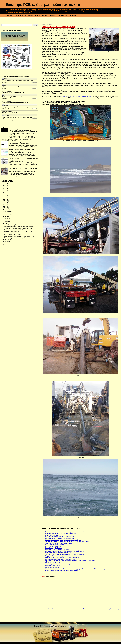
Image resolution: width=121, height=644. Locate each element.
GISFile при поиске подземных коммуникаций (60, 564)
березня (7, 240)
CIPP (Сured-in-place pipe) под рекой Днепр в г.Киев (62, 570)
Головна (9, 15)
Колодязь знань (34, 15)
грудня (7, 210)
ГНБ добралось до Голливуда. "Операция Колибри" (62, 558)
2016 (5, 199)
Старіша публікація (113, 609)
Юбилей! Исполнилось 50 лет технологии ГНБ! (61, 533)
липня (7, 218)
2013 (5, 204)
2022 (5, 189)
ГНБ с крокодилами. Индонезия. (56, 545)
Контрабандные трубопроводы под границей (16, 225)
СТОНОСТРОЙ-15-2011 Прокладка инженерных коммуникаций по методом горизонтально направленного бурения (23, 160)
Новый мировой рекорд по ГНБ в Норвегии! (60, 537)
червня (7, 220)
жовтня (7, 213)
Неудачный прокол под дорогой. (56, 556)
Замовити (63, 15)
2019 (5, 194)
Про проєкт (73, 15)
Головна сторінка (80, 609)
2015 (5, 201)
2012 (5, 206)
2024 (5, 185)
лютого (7, 241)
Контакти (54, 15)
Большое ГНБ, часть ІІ (53, 562)
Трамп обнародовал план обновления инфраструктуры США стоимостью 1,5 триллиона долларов (78, 569)
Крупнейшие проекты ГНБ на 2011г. (14, 230)
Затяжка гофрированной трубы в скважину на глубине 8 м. (65, 551)
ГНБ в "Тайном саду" (52, 535)
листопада (8, 211)
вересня (7, 215)
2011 (5, 208)
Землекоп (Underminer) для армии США (58, 543)
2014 (5, 203)
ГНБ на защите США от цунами (13, 235)
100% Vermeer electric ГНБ (9, 113)
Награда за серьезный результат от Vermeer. (60, 559)
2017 (5, 197)
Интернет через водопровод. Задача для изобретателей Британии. (67, 532)
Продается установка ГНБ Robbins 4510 (13, 93)
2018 (5, 196)
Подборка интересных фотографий (57, 549)
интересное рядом (50, 576)
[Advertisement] (81, 593)
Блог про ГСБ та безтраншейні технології (43, 5)
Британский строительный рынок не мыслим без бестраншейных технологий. (71, 561)
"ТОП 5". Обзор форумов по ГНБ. (19, 142)
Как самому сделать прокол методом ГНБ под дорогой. (19, 238)
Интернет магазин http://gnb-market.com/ (59, 553)
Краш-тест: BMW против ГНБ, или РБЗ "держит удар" (19, 231)
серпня (7, 216)
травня (7, 222)
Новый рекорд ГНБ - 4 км (54, 548)
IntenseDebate (12, 121)
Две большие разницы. (53, 567)
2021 (5, 190)
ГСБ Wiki (45, 15)
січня (6, 243)
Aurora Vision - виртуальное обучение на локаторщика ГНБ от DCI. (67, 541)
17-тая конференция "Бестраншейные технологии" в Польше (66, 554)
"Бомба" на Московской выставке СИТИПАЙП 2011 (18, 228)
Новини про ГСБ (20, 15)
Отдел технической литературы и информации (15, 76)
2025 (5, 184)
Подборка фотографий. (53, 566)
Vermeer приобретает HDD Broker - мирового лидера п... (19, 227)
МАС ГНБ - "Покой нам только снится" (15, 233)
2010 (5, 245)
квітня (7, 223)
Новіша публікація (48, 609)
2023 (5, 187)
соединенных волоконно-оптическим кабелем (76, 96)
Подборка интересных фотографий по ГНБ (60, 538)
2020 (5, 192)
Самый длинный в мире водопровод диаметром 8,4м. (63, 540)
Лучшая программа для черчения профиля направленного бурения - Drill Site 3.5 (22, 150)
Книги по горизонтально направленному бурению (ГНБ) (19, 236)
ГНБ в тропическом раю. (53, 546)
